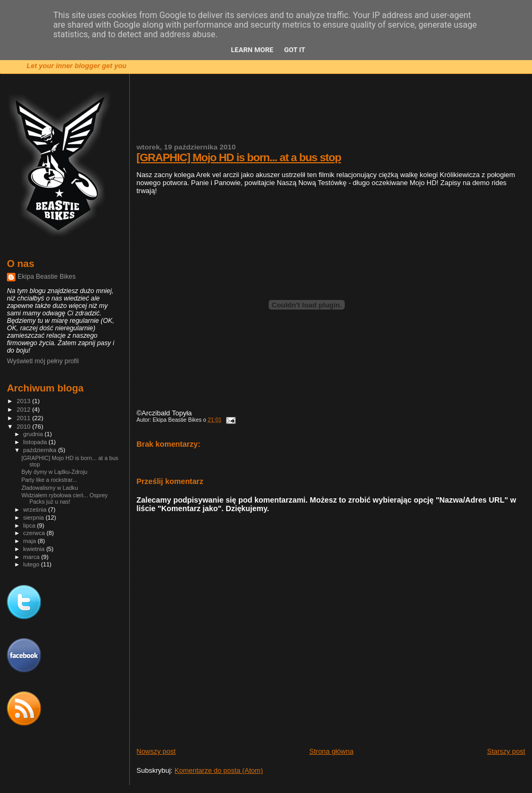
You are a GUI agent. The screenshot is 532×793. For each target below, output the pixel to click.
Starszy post (506, 751)
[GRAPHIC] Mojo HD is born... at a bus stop (239, 157)
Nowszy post (156, 751)
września (36, 510)
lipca (30, 525)
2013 (24, 401)
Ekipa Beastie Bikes (47, 277)
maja (31, 541)
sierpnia (35, 517)
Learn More (252, 50)
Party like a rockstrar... (49, 480)
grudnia (34, 434)
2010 (24, 426)
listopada (36, 442)
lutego (32, 564)
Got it (295, 50)
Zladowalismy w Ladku (49, 488)
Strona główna (331, 751)
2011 (24, 418)
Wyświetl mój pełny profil (43, 361)
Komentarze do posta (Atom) (219, 770)
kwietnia (35, 549)
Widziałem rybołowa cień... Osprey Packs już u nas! (64, 498)
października (41, 450)
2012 (24, 409)
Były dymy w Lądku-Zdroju (54, 472)
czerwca (35, 533)
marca (32, 557)
